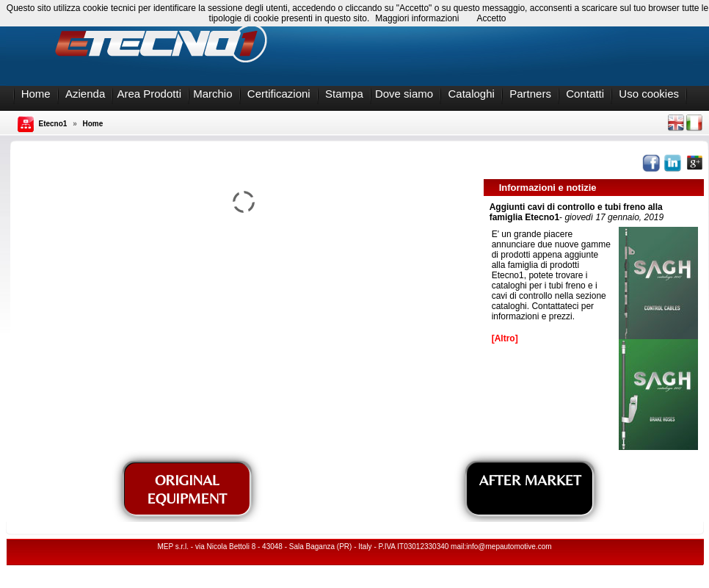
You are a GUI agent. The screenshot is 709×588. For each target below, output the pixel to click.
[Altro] (505, 338)
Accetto (491, 18)
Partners (530, 94)
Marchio (212, 94)
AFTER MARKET (530, 480)
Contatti (585, 94)
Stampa (344, 94)
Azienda (85, 94)
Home (36, 94)
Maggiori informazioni (417, 18)
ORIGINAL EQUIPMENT (187, 489)
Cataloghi (471, 94)
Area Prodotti (149, 94)
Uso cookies (649, 94)
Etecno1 (53, 124)
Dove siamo (404, 94)
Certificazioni (279, 94)
